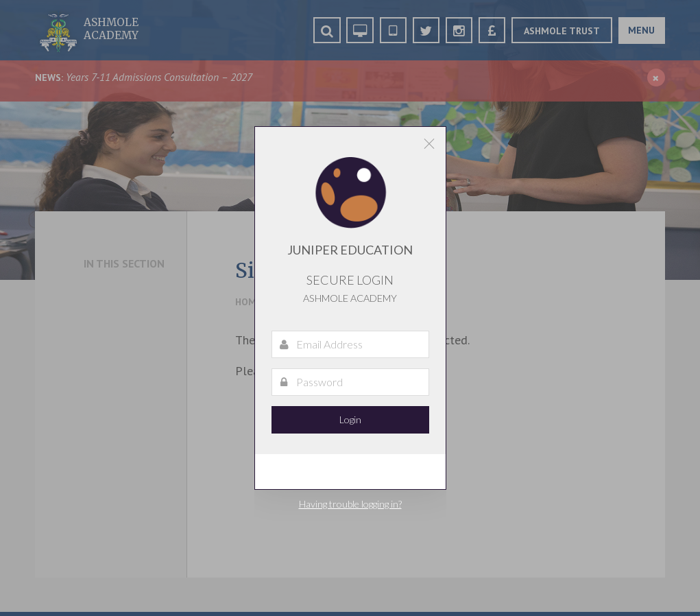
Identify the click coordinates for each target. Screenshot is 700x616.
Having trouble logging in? (350, 504)
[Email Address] (350, 344)
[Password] (350, 382)
